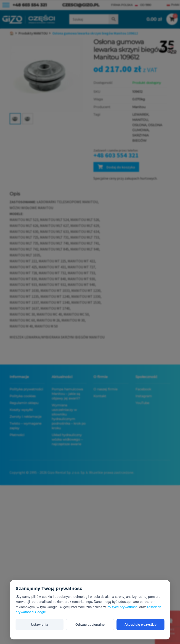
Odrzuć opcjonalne (90, 624)
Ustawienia (39, 624)
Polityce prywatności (122, 607)
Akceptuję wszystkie (140, 624)
